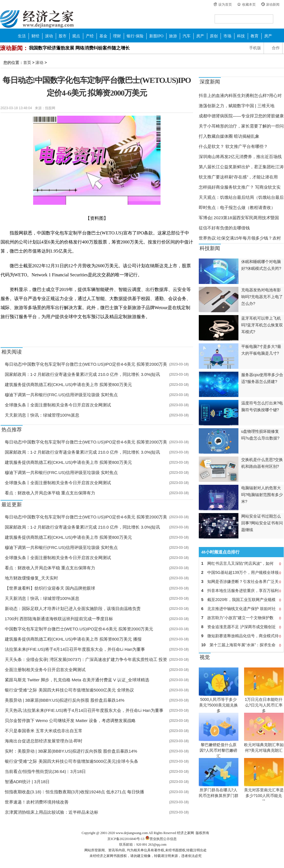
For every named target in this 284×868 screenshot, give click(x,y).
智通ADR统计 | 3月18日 (27, 782)
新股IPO (156, 36)
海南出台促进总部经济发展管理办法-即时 (44, 741)
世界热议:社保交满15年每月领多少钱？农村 (240, 238)
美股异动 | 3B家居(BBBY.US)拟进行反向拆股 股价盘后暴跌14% (65, 700)
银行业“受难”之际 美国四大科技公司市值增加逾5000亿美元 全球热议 (70, 690)
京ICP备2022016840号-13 (126, 839)
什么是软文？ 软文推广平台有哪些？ (233, 146)
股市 (63, 36)
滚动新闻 (273, 5)
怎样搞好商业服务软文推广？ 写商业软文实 (240, 187)
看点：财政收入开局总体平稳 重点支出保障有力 (50, 493)
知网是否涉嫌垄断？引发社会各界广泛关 (241, 581)
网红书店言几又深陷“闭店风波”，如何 (241, 563)
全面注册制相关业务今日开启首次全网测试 (45, 670)
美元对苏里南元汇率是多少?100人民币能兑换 (264, 796)
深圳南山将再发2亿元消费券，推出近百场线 (240, 157)
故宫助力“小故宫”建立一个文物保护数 (241, 618)
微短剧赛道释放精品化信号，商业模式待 (241, 636)
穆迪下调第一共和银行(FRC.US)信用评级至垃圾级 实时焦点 (61, 395)
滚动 (49, 36)
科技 (241, 36)
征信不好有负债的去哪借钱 (224, 228)
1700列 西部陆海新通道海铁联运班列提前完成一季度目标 (59, 619)
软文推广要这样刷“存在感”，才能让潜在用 (238, 177)
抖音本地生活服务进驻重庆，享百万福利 (241, 591)
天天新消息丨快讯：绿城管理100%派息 (42, 415)
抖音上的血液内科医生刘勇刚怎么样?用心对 (240, 95)
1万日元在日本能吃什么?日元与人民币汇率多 (264, 705)
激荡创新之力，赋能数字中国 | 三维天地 (237, 106)
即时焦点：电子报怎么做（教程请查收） (237, 207)
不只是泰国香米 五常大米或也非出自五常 (44, 731)
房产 (200, 36)
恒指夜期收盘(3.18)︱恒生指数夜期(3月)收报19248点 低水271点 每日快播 (75, 792)
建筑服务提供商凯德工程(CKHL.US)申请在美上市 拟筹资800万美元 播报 (73, 639)
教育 (255, 36)
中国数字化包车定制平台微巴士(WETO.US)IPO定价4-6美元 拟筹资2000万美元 (79, 629)
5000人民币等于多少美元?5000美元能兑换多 (218, 705)
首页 (27, 63)
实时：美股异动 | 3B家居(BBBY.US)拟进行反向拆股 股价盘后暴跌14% (71, 751)
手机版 (255, 48)
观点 (76, 36)
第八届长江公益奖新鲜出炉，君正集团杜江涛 (241, 167)
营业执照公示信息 (161, 839)
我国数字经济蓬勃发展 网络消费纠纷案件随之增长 (79, 48)
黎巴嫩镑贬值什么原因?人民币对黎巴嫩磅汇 (219, 750)
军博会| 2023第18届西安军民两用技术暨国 (239, 218)
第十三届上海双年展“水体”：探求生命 (241, 645)
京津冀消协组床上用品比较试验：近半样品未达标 (52, 812)
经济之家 (37, 19)
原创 (214, 36)
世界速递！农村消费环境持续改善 (37, 802)
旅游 (173, 36)
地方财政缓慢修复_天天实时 (31, 578)
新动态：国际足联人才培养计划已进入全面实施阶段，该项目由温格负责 (73, 609)
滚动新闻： (14, 48)
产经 (90, 36)
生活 (22, 36)
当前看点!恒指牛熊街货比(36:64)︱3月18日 (45, 771)
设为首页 (225, 5)
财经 (35, 36)
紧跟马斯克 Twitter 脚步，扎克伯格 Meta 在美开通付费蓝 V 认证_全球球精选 (77, 680)
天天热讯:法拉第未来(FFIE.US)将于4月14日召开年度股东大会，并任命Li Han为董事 (84, 710)
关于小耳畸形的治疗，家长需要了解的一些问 (241, 126)
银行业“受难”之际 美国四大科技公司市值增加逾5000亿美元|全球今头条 (71, 761)
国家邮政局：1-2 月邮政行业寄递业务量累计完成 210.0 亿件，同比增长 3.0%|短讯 (83, 374)
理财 (117, 36)
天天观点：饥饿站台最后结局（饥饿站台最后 (241, 197)
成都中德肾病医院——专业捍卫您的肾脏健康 (241, 116)
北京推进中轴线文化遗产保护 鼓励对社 (241, 609)
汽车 (187, 36)
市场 (227, 36)
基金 (103, 36)
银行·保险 (135, 36)
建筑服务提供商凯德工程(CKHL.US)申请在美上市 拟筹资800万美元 (68, 385)
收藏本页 (249, 5)
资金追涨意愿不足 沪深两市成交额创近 (241, 627)
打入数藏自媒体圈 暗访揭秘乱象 (229, 136)
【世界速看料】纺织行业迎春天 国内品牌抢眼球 (50, 588)
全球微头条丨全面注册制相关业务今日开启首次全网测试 (58, 405)
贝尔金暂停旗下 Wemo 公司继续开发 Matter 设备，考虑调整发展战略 (70, 721)
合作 (276, 48)
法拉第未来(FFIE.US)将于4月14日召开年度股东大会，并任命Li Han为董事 (75, 649)
